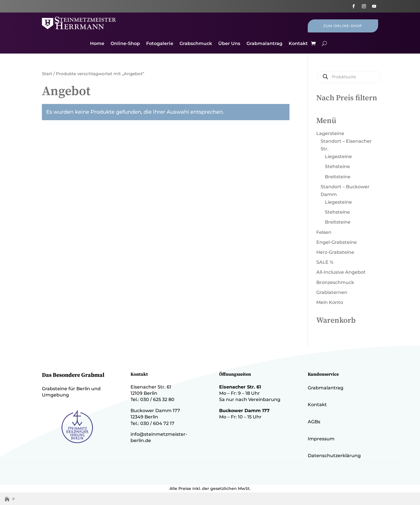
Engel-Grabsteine (337, 242)
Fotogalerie (160, 44)
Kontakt (298, 44)
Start (47, 74)
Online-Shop (125, 44)
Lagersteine (330, 133)
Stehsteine (337, 166)
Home (97, 44)
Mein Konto (330, 302)
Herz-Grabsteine (335, 252)
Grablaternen (332, 292)
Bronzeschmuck (335, 282)
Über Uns (229, 44)
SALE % (325, 262)
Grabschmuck (196, 44)
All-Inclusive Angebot (341, 272)
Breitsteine (338, 177)
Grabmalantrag (264, 44)
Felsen (324, 232)
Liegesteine (338, 157)
